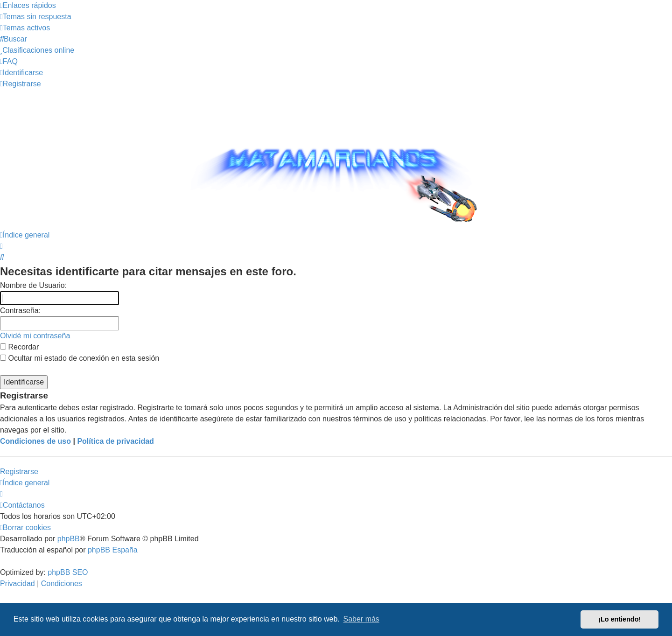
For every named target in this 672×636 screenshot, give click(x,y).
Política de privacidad (115, 441)
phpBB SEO (68, 572)
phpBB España (113, 550)
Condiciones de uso (35, 441)
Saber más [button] (361, 619)
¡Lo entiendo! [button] (619, 619)
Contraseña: (20, 311)
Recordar (19, 347)
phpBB (69, 539)
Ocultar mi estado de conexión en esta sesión (80, 358)
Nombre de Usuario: (33, 285)
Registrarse (19, 472)
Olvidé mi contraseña (35, 336)
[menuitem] (36, 17)
